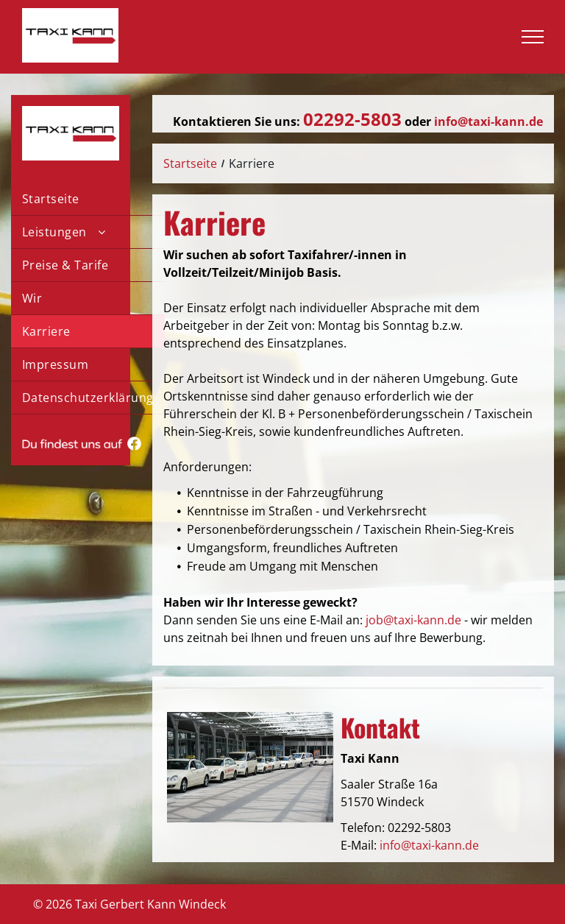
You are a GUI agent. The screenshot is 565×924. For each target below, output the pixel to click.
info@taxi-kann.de (429, 845)
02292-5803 (419, 828)
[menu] (533, 37)
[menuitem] (88, 199)
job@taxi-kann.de (413, 620)
